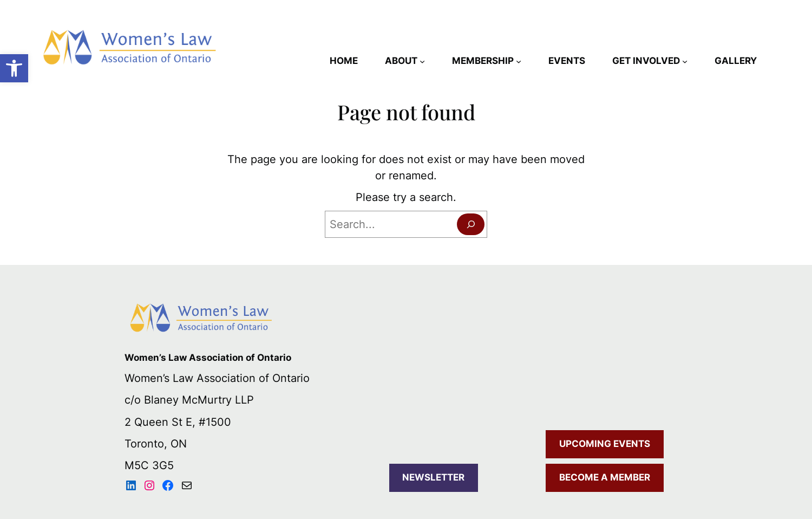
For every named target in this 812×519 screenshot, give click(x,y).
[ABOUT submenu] (422, 61)
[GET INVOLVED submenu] (685, 61)
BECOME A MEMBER (605, 477)
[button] (14, 68)
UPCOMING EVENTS (605, 444)
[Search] (471, 224)
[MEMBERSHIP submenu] (519, 61)
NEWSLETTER (433, 477)
